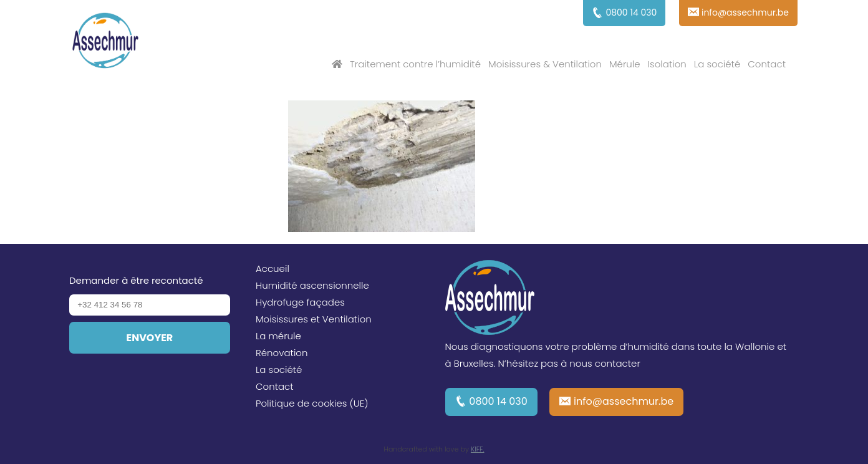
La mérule (278, 336)
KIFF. (478, 449)
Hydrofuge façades (300, 302)
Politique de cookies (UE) (312, 403)
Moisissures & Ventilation (545, 64)
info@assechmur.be (624, 401)
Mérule (625, 64)
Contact (767, 64)
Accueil (272, 268)
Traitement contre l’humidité (415, 64)
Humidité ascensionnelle (312, 285)
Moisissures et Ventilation (314, 319)
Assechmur (105, 42)
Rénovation (282, 353)
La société (717, 64)
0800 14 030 (498, 401)
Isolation (667, 64)
